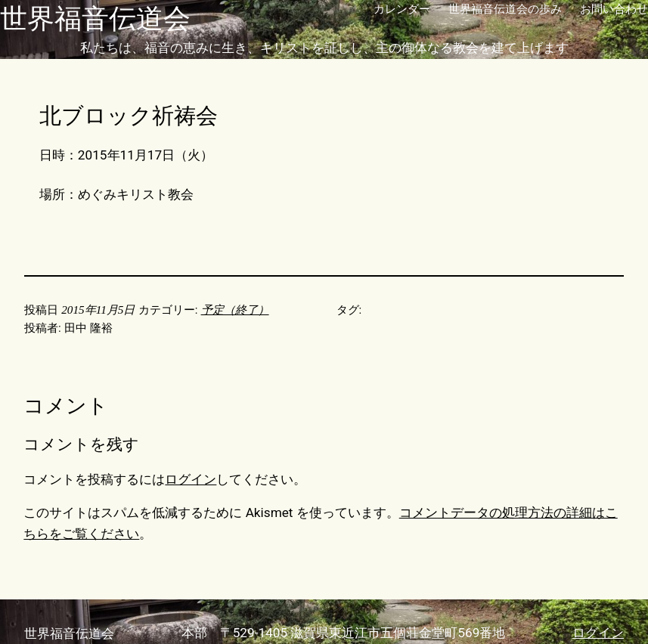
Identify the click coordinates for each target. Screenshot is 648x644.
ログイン (191, 479)
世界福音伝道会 (95, 19)
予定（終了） (235, 310)
